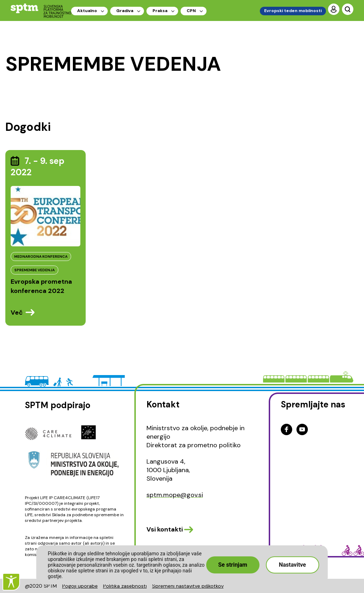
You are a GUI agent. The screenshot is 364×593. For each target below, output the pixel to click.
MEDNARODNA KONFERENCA (41, 257)
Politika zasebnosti (125, 586)
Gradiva (125, 11)
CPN (191, 11)
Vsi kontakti (165, 529)
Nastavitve (292, 565)
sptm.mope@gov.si (175, 495)
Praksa (160, 11)
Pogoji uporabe (80, 586)
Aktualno (87, 11)
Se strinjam (233, 565)
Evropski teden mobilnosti (293, 11)
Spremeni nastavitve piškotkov (188, 586)
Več (17, 312)
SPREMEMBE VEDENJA (34, 270)
